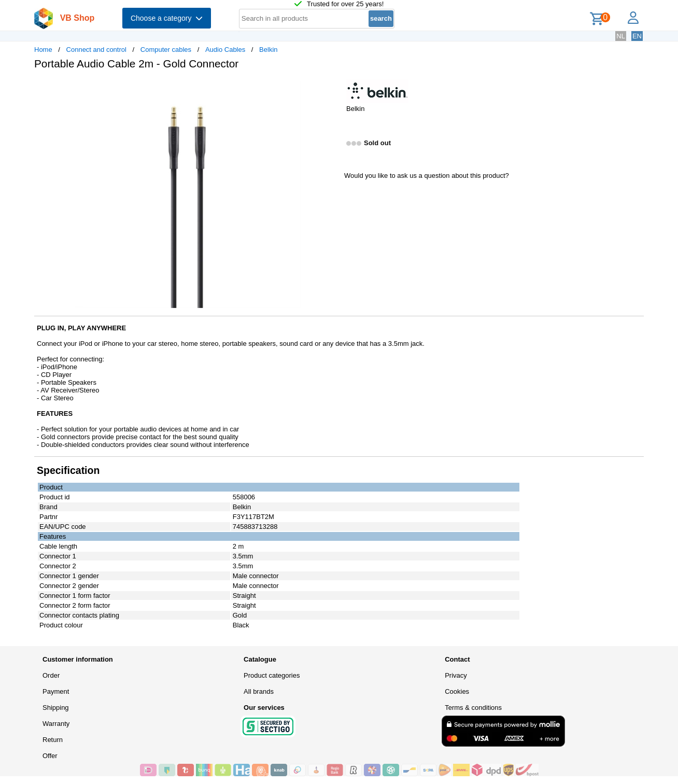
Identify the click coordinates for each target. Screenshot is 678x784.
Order (51, 675)
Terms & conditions (473, 708)
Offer (50, 756)
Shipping (56, 708)
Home (43, 50)
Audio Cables (225, 50)
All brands (259, 691)
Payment (56, 691)
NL (621, 36)
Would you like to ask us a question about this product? (427, 176)
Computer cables (166, 50)
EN (637, 36)
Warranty (56, 724)
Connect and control (96, 50)
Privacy (456, 675)
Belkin (268, 50)
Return (53, 740)
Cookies (457, 691)
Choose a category (167, 18)
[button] (330, 89)
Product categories (272, 675)
